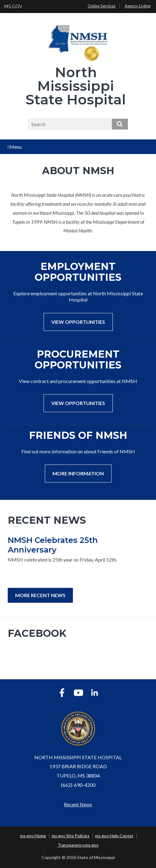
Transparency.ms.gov (78, 845)
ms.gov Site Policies (71, 836)
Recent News (78, 804)
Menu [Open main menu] (15, 147)
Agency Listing (138, 6)
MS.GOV (13, 7)
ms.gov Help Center (114, 836)
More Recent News (40, 595)
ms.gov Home (33, 836)
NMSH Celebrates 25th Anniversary (53, 545)
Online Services (102, 6)
